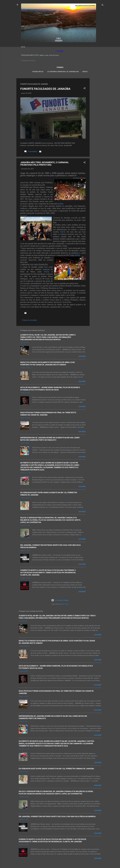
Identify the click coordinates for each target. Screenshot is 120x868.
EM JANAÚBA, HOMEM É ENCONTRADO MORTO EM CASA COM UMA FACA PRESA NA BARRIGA (57, 816)
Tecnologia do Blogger (60, 600)
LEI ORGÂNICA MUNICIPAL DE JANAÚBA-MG (63, 72)
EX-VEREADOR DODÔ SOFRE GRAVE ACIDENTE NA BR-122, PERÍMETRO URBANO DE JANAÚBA (56, 769)
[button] (84, 89)
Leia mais (82, 356)
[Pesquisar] (103, 5)
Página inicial (38, 72)
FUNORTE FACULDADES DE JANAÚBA (45, 89)
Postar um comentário (30, 320)
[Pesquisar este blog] (60, 61)
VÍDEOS (85, 72)
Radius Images (65, 604)
